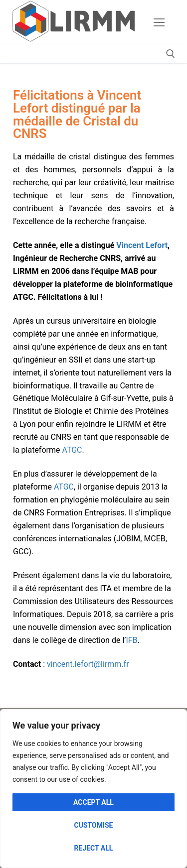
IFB (131, 640)
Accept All (93, 802)
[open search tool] (171, 54)
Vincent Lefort (142, 245)
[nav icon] (159, 22)
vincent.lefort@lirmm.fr (88, 664)
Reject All (94, 848)
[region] (93, 789)
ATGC (72, 450)
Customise (94, 825)
